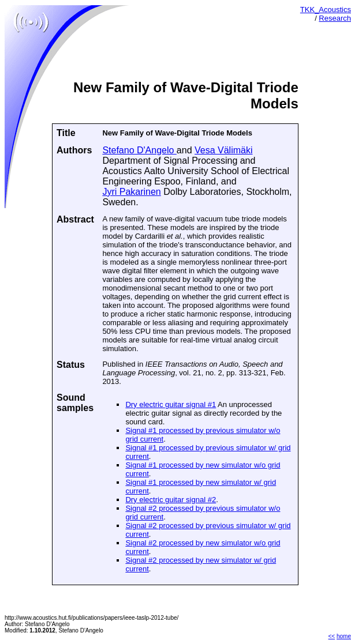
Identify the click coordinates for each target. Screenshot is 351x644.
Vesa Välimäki (224, 150)
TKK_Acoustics (326, 10)
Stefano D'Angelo (139, 150)
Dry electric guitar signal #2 (171, 500)
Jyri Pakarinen (131, 192)
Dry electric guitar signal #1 (171, 404)
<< (332, 636)
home (344, 636)
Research (335, 18)
